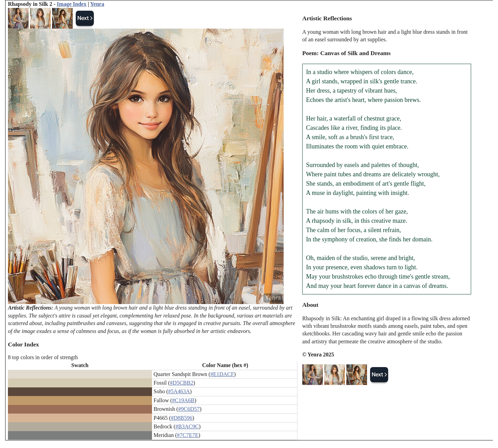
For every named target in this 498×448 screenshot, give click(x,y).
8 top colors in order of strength (43, 357)
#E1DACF (222, 374)
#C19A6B (183, 400)
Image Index (72, 4)
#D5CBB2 (182, 383)
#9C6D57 (189, 409)
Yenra (97, 4)
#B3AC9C (187, 426)
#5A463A (179, 391)
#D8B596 (182, 418)
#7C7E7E (188, 435)
